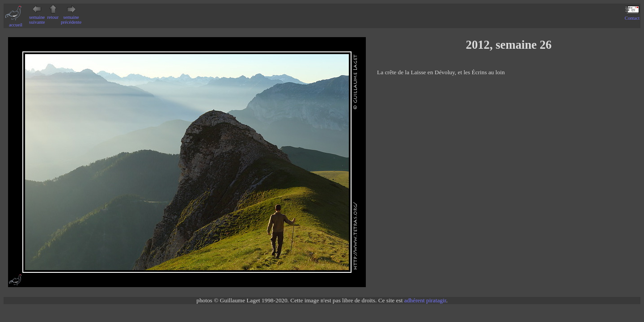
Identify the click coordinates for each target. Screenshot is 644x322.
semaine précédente (71, 17)
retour (53, 15)
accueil (16, 22)
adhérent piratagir (425, 300)
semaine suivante (37, 17)
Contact (632, 16)
